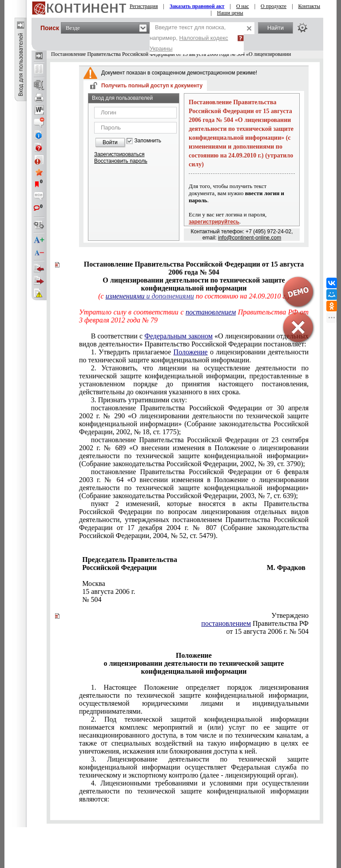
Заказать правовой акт (197, 6)
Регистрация (144, 6)
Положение (191, 352)
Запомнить (148, 141)
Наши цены (230, 13)
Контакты (309, 6)
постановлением (226, 623)
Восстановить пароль (121, 161)
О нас (243, 6)
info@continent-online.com (250, 238)
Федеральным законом (178, 336)
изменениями (125, 296)
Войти (110, 142)
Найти (276, 28)
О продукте (274, 6)
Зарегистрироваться (119, 154)
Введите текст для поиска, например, (189, 38)
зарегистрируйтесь (214, 222)
